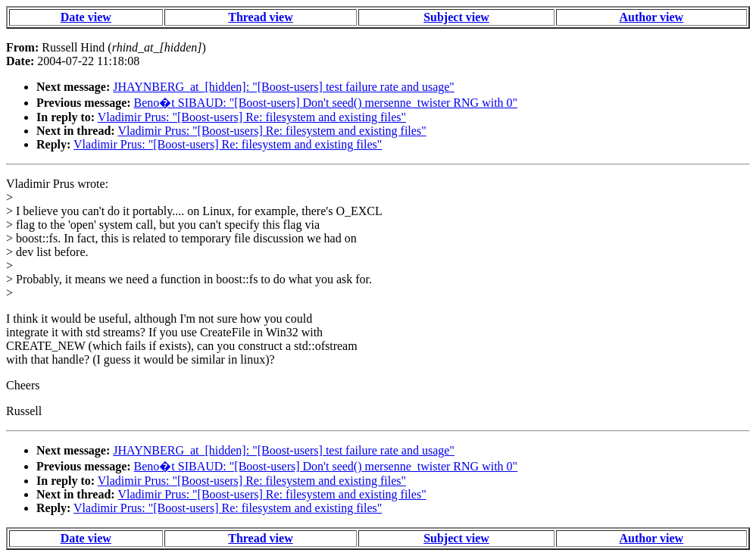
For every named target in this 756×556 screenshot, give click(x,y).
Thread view (260, 17)
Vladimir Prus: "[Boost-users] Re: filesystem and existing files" (252, 117)
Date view (86, 17)
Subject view (456, 17)
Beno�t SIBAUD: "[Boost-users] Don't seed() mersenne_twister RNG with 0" (326, 103)
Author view (652, 17)
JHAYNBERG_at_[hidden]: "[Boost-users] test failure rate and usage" (284, 87)
